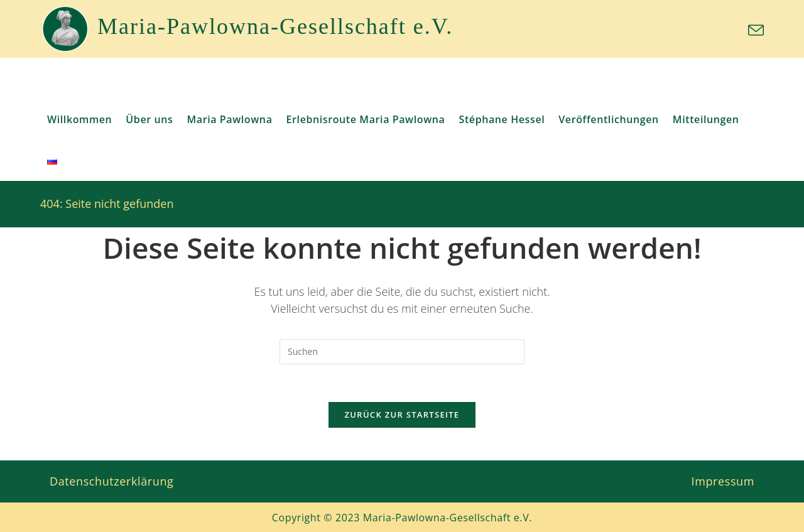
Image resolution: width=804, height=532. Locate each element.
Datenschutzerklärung (111, 481)
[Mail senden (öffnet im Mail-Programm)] (754, 30)
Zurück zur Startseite (402, 415)
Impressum (723, 481)
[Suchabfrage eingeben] (402, 352)
